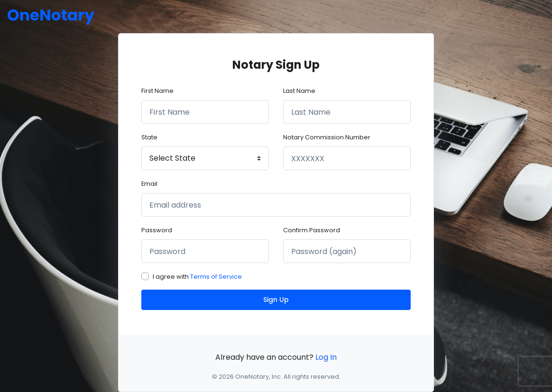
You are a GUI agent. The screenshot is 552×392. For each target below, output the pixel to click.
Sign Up (276, 300)
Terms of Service (216, 277)
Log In (326, 357)
